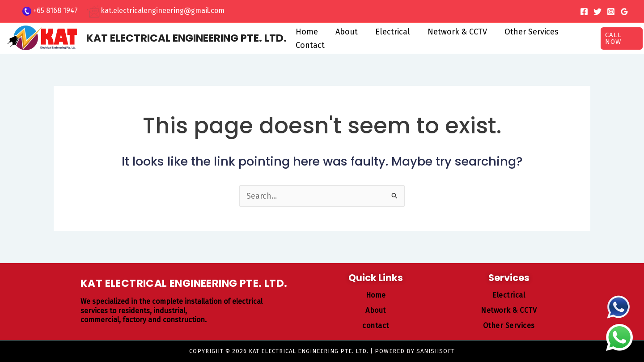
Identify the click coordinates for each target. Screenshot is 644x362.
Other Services (525, 32)
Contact (309, 45)
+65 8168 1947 (55, 11)
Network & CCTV (452, 32)
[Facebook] (584, 12)
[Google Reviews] (624, 12)
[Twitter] (597, 12)
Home (306, 32)
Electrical (389, 32)
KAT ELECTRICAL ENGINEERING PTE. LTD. (186, 38)
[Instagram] (611, 12)
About (344, 32)
